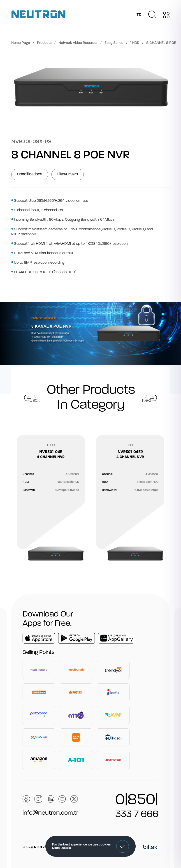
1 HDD (135, 43)
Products (44, 43)
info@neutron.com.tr (50, 813)
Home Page (21, 43)
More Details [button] (61, 848)
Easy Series (114, 43)
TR (139, 15)
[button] (123, 846)
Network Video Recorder (78, 43)
